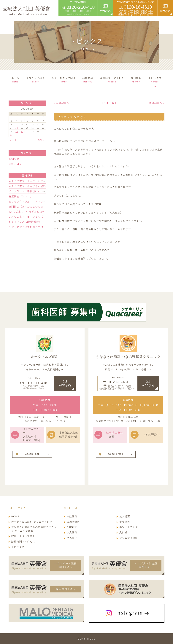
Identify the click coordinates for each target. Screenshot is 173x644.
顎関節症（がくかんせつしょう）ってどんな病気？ (39, 207)
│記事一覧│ (109, 103)
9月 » (42, 140)
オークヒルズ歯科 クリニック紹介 (32, 522)
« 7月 (13, 140)
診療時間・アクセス (23, 542)
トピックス (18, 547)
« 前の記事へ (62, 103)
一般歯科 (72, 516)
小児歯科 (72, 532)
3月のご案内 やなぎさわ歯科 (27, 212)
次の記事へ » (157, 103)
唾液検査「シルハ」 (21, 196)
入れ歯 (123, 532)
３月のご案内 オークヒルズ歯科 (28, 217)
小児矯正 (72, 538)
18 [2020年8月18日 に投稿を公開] (17, 128)
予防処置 (72, 527)
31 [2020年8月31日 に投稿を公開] (11, 135)
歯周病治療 (73, 522)
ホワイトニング (129, 527)
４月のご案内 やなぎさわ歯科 (27, 186)
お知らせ (14, 159)
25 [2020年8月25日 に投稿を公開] (17, 131)
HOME (15, 516)
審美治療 (125, 522)
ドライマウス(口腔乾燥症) (24, 222)
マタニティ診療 (129, 538)
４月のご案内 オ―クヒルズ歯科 (28, 181)
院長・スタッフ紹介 (23, 536)
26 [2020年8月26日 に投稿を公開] (22, 131)
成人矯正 (125, 516)
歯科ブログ (15, 164)
